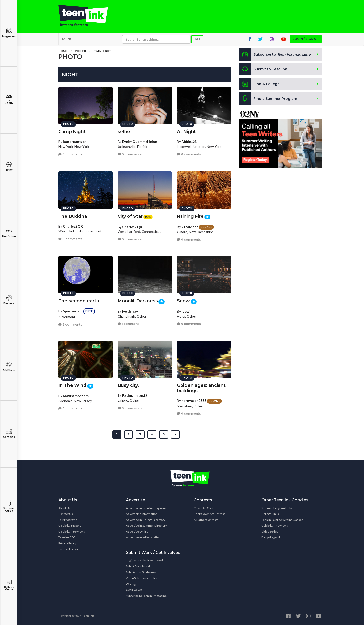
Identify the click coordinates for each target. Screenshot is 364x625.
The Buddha (73, 216)
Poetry (9, 100)
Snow (183, 301)
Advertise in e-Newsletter (143, 538)
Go (197, 40)
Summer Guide (9, 506)
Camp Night (72, 131)
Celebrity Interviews (72, 532)
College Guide (9, 585)
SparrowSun (73, 311)
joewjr (187, 311)
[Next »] (175, 435)
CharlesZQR (73, 226)
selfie (124, 131)
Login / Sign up (306, 39)
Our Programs (68, 520)
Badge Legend (271, 538)
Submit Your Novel (138, 567)
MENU (69, 39)
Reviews (9, 300)
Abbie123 (189, 141)
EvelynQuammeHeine (140, 141)
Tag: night (103, 51)
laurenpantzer (74, 141)
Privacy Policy (67, 544)
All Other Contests (206, 520)
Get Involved (134, 590)
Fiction (9, 166)
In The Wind (72, 385)
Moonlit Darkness (138, 301)
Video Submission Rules (142, 579)
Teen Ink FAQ (67, 538)
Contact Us (66, 514)
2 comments (70, 324)
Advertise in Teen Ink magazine (146, 508)
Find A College (259, 84)
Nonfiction (9, 233)
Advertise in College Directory (146, 520)
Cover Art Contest (206, 508)
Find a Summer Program (268, 99)
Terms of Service (69, 550)
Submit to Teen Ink (263, 70)
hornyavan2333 (194, 400)
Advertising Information (142, 514)
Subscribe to (275, 55)
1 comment (128, 324)
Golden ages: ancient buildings (201, 388)
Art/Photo (9, 367)
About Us (64, 508)
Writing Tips (134, 584)
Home (63, 51)
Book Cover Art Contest (209, 514)
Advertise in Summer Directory (146, 526)
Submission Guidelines (141, 573)
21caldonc (190, 226)
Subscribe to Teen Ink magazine (146, 596)
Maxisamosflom (76, 395)
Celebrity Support (70, 526)
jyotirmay (130, 311)
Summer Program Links (277, 508)
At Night (186, 131)
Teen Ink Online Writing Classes (282, 520)
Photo (81, 51)
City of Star (130, 216)
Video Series (270, 532)
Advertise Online (137, 532)
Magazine (9, 33)
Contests (9, 434)
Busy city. (128, 385)
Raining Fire (190, 216)
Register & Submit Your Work (145, 561)
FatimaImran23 (135, 395)
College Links (270, 514)
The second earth (79, 301)
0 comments (70, 154)
